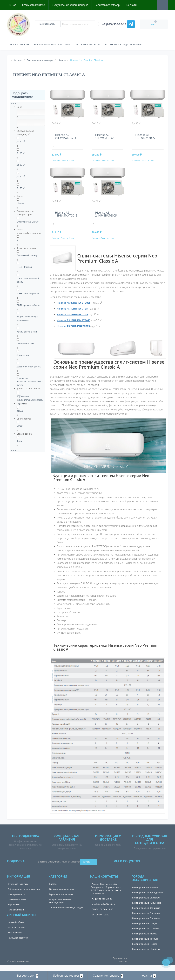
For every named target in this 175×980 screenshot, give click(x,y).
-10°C (19, 396)
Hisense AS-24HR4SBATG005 (106, 217)
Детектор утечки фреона (29, 367)
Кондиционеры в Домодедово (148, 899)
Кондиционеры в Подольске (147, 919)
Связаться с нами (17, 906)
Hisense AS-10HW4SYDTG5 (105, 136)
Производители (16, 916)
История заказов (16, 934)
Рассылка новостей (18, 944)
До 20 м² (21, 142)
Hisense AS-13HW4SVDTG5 (145, 136)
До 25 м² (21, 153)
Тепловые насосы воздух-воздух (66, 914)
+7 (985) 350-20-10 (102, 905)
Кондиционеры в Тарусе (145, 940)
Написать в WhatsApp (107, 5)
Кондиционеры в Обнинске (146, 914)
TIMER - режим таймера (28, 305)
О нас (13, 5)
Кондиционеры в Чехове (145, 950)
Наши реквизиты (16, 901)
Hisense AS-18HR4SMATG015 (66, 217)
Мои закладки (15, 939)
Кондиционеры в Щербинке (146, 955)
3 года (20, 411)
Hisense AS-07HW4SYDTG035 (66, 136)
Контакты (132, 5)
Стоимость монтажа (34, 5)
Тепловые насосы (88, 45)
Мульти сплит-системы (61, 901)
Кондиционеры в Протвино (146, 925)
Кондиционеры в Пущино (145, 930)
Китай (20, 441)
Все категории (19, 45)
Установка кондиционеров (123, 45)
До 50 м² (21, 177)
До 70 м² (21, 188)
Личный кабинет (16, 929)
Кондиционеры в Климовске (147, 909)
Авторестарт (23, 355)
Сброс (13, 103)
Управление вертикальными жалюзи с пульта (30, 382)
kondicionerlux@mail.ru (103, 910)
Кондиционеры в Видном (145, 894)
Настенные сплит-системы (52, 45)
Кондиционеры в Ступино (146, 935)
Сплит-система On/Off (28, 222)
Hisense (20, 203)
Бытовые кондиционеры (62, 895)
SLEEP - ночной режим (28, 294)
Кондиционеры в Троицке (145, 945)
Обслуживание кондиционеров (70, 5)
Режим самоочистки (27, 332)
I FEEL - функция (25, 267)
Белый (20, 426)
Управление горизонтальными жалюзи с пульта (30, 400)
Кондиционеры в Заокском (146, 904)
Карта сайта (14, 911)
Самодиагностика (25, 343)
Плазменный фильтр (27, 255)
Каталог (53, 890)
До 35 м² (21, 165)
